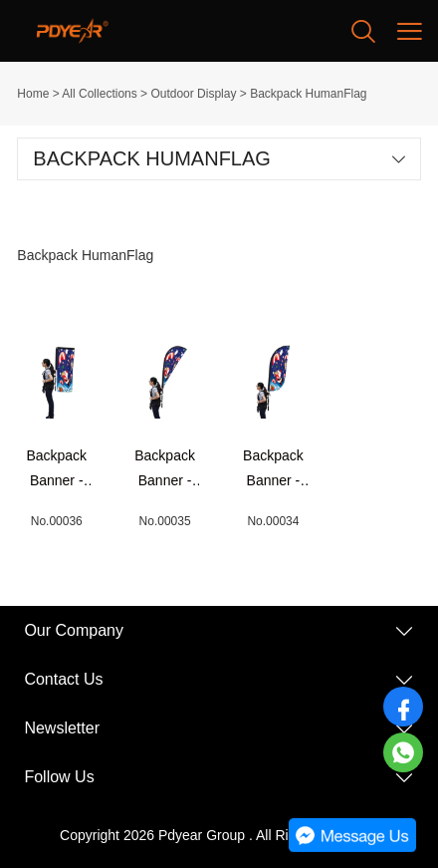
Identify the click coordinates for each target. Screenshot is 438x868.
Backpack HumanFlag (308, 94)
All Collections (99, 94)
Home (33, 94)
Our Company (74, 630)
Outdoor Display (193, 94)
